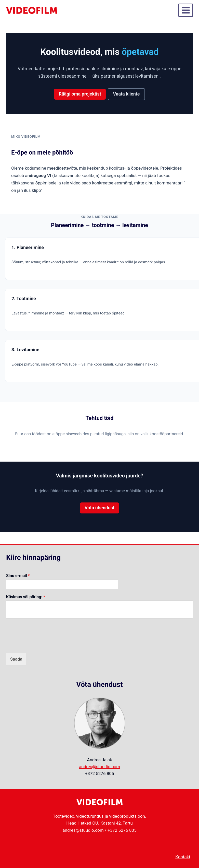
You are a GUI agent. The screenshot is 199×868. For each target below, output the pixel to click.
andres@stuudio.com (100, 767)
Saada (16, 659)
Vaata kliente (126, 94)
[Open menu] (186, 10)
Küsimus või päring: (26, 597)
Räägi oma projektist (80, 94)
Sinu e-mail (18, 576)
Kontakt (183, 857)
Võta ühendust (100, 508)
